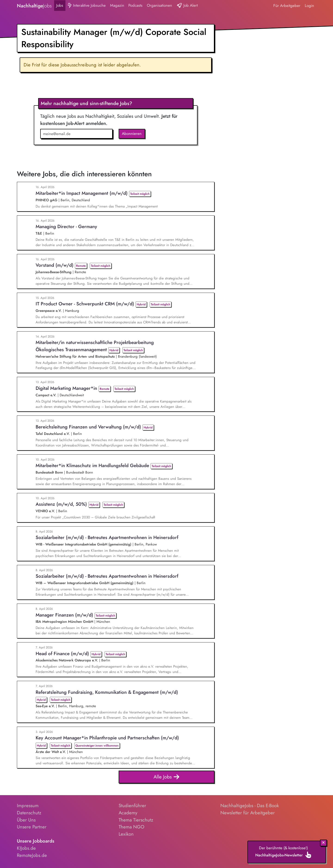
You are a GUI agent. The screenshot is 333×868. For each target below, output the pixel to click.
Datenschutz (29, 813)
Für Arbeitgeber (287, 6)
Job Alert (187, 6)
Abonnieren (132, 133)
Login (309, 6)
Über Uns (26, 820)
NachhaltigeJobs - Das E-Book (250, 806)
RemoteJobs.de (32, 855)
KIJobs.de (26, 848)
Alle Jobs (167, 777)
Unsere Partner (32, 827)
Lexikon (126, 834)
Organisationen (159, 5)
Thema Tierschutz (136, 820)
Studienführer (132, 806)
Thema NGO (131, 827)
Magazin (117, 5)
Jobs (60, 5)
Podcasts (135, 5)
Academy (128, 813)
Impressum (28, 806)
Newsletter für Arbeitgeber (248, 813)
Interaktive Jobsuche (87, 6)
